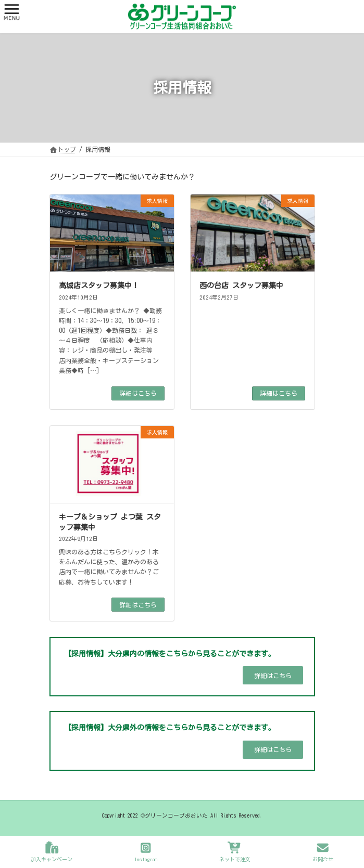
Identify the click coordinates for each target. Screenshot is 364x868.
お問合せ (323, 852)
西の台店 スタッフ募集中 (241, 286)
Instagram (146, 852)
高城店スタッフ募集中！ (99, 286)
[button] (273, 675)
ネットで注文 (235, 852)
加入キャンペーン (52, 852)
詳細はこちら (138, 393)
